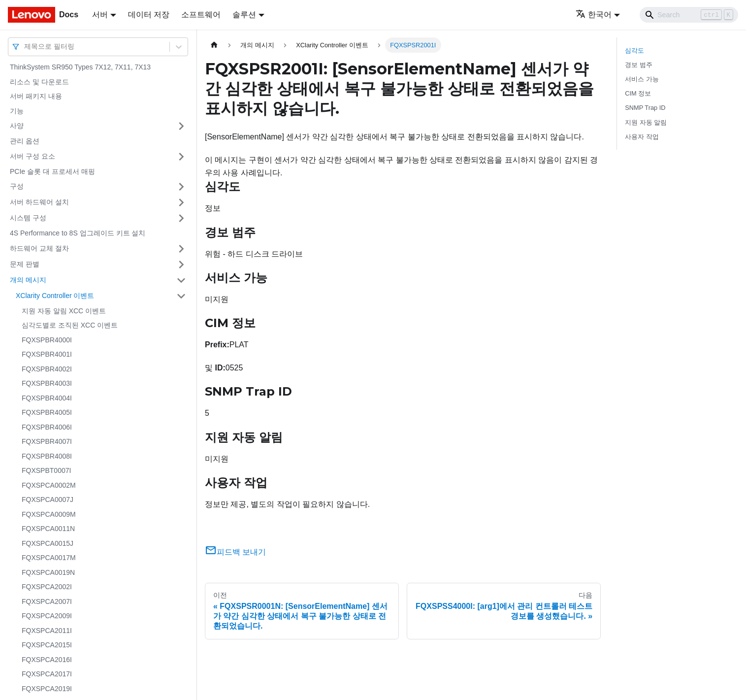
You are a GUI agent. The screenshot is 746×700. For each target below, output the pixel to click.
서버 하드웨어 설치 (39, 202)
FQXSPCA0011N (48, 529)
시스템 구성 (28, 218)
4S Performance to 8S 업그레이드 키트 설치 (78, 233)
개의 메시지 (28, 280)
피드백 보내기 (235, 552)
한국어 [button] (594, 15)
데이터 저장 (149, 15)
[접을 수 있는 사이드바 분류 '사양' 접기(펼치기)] (181, 126)
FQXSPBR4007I (47, 441)
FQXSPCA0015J (48, 543)
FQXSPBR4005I (47, 412)
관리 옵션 (25, 141)
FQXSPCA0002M (49, 485)
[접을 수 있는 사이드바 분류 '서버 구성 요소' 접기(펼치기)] (181, 157)
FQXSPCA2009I (47, 616)
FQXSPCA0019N (48, 572)
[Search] (689, 15)
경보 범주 (639, 65)
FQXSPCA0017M (49, 558)
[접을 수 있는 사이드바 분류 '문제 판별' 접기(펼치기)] (181, 265)
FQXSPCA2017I (47, 674)
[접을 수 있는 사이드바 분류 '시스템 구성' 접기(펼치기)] (181, 218)
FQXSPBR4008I (47, 456)
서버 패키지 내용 (36, 96)
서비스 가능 (642, 79)
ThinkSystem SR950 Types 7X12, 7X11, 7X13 (80, 67)
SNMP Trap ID (645, 108)
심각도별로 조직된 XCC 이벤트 (70, 325)
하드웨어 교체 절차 (39, 248)
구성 (17, 186)
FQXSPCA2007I (47, 601)
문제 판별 (25, 264)
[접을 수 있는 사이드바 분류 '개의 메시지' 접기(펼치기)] (181, 280)
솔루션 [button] (244, 15)
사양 (17, 126)
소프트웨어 (201, 15)
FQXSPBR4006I (47, 427)
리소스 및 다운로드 (39, 82)
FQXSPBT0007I (46, 470)
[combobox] (25, 47)
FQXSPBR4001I (47, 354)
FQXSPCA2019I (47, 689)
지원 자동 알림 (646, 122)
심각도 (634, 50)
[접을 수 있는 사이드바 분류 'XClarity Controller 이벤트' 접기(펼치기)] (181, 296)
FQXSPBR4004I (47, 398)
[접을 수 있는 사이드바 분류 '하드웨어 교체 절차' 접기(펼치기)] (181, 249)
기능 (17, 111)
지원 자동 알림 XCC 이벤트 (64, 311)
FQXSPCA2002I (47, 587)
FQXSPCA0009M (49, 514)
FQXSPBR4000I (47, 340)
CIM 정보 (638, 93)
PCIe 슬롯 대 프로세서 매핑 (52, 171)
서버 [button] (100, 15)
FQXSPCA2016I (47, 660)
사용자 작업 (642, 137)
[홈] (214, 45)
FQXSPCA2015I (47, 645)
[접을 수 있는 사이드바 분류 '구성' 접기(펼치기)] (181, 187)
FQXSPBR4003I (47, 383)
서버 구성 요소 (32, 156)
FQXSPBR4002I (47, 369)
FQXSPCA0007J (48, 500)
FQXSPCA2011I (47, 631)
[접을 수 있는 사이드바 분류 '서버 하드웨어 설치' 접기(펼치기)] (181, 202)
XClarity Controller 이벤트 (55, 296)
